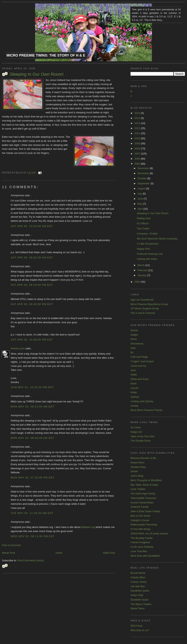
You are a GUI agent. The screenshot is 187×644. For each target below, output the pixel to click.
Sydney (135, 397)
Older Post (109, 553)
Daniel (134, 471)
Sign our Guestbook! (142, 300)
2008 (138, 149)
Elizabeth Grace (140, 600)
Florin (134, 339)
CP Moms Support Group (145, 308)
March (141, 265)
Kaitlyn (134, 335)
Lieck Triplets (138, 489)
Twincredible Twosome (143, 498)
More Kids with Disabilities (145, 556)
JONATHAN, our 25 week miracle (149, 534)
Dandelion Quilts (140, 591)
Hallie (134, 375)
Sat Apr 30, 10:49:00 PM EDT (32, 340)
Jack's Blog (137, 476)
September (144, 183)
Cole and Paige (139, 357)
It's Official (142, 223)
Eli (132, 353)
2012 (138, 128)
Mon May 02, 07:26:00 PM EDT (33, 478)
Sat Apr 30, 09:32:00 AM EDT (32, 258)
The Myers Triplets (141, 604)
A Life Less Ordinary (142, 547)
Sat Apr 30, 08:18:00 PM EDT (32, 285)
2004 (138, 282)
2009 (138, 143)
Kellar (134, 392)
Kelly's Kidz (137, 595)
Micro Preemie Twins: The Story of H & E (46, 55)
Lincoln (135, 388)
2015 (138, 113)
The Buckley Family (142, 538)
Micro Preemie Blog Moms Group (149, 304)
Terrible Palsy (138, 467)
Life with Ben (138, 586)
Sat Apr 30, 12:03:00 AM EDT (32, 226)
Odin (133, 348)
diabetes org (88, 527)
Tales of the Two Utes (143, 436)
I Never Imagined (140, 542)
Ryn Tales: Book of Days (144, 485)
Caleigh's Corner (140, 520)
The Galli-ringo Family (143, 494)
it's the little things (140, 529)
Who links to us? (140, 630)
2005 (138, 164)
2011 (138, 133)
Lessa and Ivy (138, 366)
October (142, 178)
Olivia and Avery (140, 379)
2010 (138, 138)
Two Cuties (143, 228)
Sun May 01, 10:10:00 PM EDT (32, 387)
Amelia (134, 406)
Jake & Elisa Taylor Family (145, 511)
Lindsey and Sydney (142, 401)
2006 (138, 159)
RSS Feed (136, 626)
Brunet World (138, 573)
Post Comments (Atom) (31, 560)
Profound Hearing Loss (150, 254)
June (141, 199)
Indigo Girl (136, 432)
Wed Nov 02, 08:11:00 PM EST (33, 536)
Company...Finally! (147, 234)
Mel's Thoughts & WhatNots (146, 480)
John (133, 370)
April (140, 209)
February (143, 270)
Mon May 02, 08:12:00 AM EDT (33, 407)
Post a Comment (11, 545)
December (144, 168)
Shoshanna (137, 344)
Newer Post (8, 553)
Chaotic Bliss (138, 577)
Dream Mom (138, 463)
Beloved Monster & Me (143, 458)
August (142, 188)
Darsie (134, 330)
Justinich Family (139, 507)
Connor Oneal (138, 582)
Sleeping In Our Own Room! (37, 74)
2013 (138, 123)
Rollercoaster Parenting (144, 525)
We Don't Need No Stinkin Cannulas (157, 239)
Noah (134, 384)
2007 (138, 154)
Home (59, 553)
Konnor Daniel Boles (142, 503)
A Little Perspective (148, 244)
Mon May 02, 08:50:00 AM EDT (33, 438)
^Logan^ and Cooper (142, 361)
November (144, 173)
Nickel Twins (138, 608)
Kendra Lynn (18, 348)
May (140, 204)
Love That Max (139, 551)
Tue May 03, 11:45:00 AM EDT (32, 513)
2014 (138, 118)
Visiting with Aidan (147, 259)
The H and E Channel (143, 313)
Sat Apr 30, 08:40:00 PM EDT (32, 304)
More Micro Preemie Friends (146, 410)
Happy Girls (143, 249)
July (140, 194)
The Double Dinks (141, 441)
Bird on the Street (140, 516)
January (142, 275)
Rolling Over (144, 218)
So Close (136, 427)
